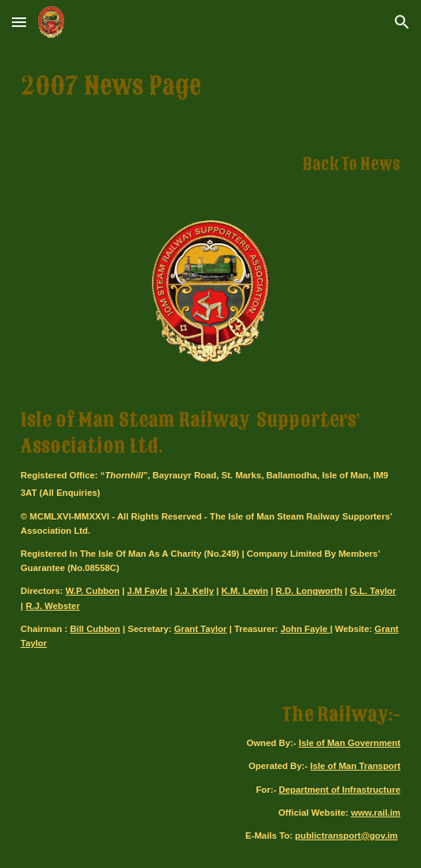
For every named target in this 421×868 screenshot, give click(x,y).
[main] (210, 86)
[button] (19, 22)
